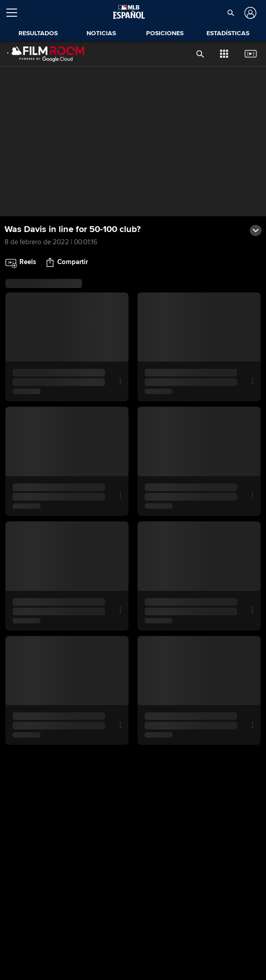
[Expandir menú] (15, 13)
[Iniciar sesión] (250, 13)
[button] (231, 13)
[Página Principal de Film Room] (46, 54)
